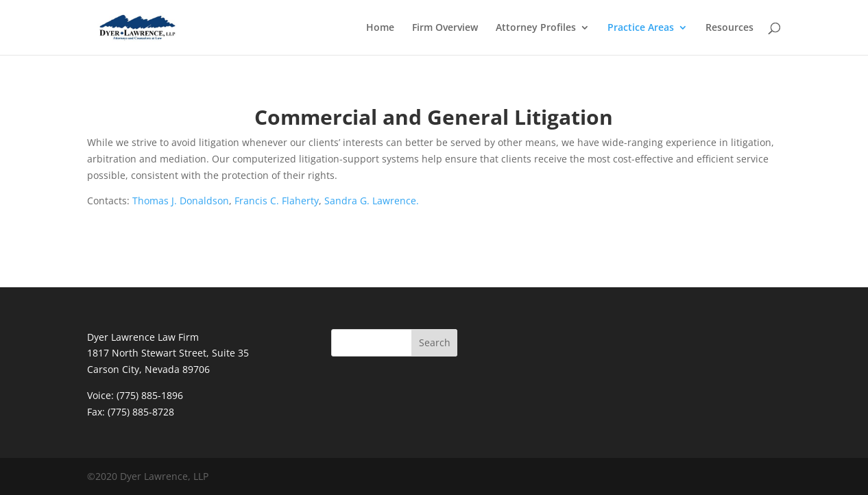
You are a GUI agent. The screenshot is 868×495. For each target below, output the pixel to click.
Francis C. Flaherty (277, 201)
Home (380, 28)
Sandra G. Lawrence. (372, 201)
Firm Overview (445, 28)
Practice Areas (641, 28)
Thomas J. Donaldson (181, 201)
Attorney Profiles (536, 28)
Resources (730, 28)
